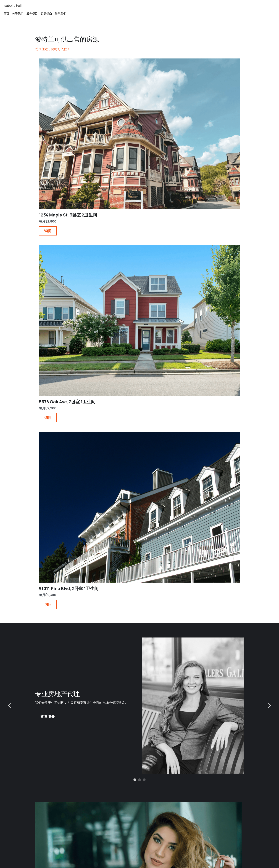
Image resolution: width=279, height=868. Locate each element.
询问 (43, 130)
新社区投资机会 (49, 802)
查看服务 (48, 240)
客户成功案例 (118, 802)
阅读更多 (46, 690)
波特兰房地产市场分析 (196, 802)
